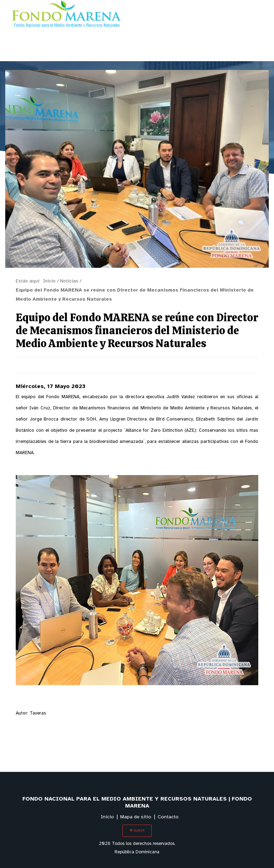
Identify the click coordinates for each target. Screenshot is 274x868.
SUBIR (137, 831)
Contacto (168, 817)
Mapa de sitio (136, 817)
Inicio (107, 817)
